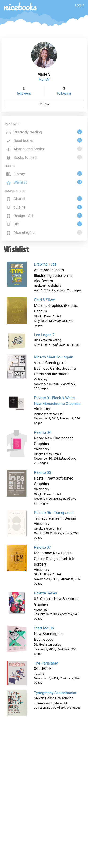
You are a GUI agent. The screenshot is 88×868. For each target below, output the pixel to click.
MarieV (44, 80)
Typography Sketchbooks (55, 693)
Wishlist (44, 182)
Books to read (44, 157)
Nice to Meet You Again (54, 357)
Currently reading (44, 132)
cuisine (44, 207)
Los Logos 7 (44, 335)
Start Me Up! (44, 628)
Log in (80, 5)
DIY (44, 224)
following (64, 93)
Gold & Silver (45, 300)
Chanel (44, 199)
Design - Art (44, 215)
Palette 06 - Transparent (54, 513)
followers (24, 93)
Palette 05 (42, 473)
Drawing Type (45, 264)
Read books (44, 140)
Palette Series (46, 593)
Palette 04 (42, 432)
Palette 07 (42, 547)
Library (44, 174)
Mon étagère (44, 232)
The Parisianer (46, 663)
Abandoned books (44, 149)
